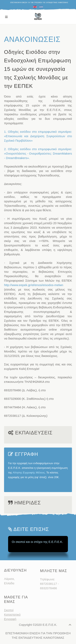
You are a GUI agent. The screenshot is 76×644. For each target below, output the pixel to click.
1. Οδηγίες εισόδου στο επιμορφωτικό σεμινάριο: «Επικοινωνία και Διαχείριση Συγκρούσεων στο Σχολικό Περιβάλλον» (38, 136)
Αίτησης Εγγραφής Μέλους (29, 473)
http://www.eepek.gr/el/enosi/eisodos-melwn (34, 285)
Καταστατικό (12, 621)
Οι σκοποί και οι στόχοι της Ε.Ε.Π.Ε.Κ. (37, 542)
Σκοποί (9, 617)
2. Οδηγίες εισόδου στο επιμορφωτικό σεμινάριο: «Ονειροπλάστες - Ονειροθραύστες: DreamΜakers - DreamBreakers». (38, 153)
